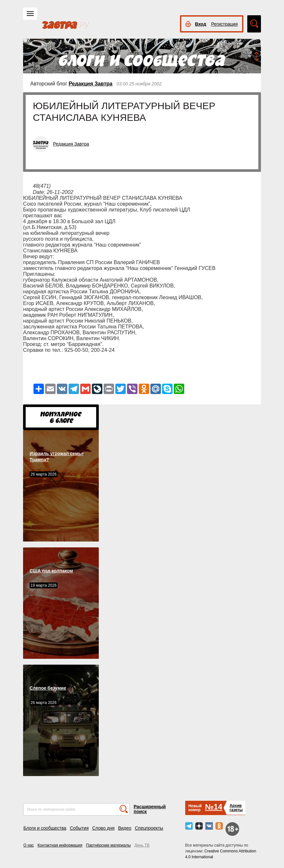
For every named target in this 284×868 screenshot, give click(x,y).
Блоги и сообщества (45, 828)
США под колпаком (51, 571)
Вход (201, 24)
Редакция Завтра (90, 84)
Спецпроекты (149, 828)
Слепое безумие (48, 688)
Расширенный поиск (150, 809)
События (79, 828)
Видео (125, 828)
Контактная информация (60, 845)
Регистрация (225, 24)
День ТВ (142, 845)
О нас (29, 845)
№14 (214, 807)
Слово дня (103, 828)
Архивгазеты (236, 808)
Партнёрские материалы (109, 845)
